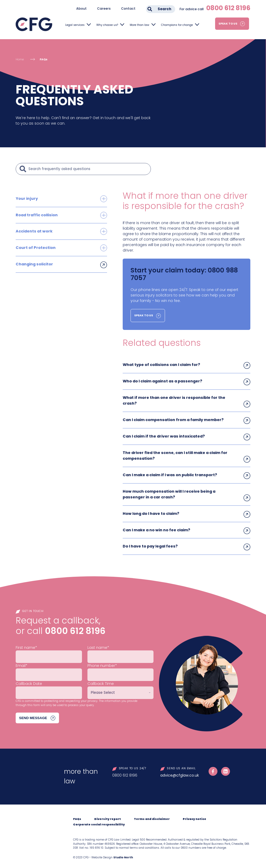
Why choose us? (107, 25)
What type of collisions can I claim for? (161, 365)
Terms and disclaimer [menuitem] (152, 816)
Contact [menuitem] (128, 8)
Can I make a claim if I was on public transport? (169, 473)
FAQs (44, 59)
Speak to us (228, 24)
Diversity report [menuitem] (108, 816)
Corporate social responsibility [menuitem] (99, 821)
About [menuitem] (81, 8)
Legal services (75, 25)
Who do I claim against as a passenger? (162, 381)
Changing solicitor (34, 263)
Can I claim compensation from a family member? (173, 419)
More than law (140, 25)
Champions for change (177, 25)
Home (20, 59)
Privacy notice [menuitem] (194, 816)
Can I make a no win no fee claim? (156, 527)
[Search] (88, 169)
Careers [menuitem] (104, 8)
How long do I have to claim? (151, 511)
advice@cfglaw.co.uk (180, 772)
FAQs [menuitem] (77, 816)
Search (164, 9)
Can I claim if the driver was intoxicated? (163, 435)
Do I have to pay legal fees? (150, 543)
